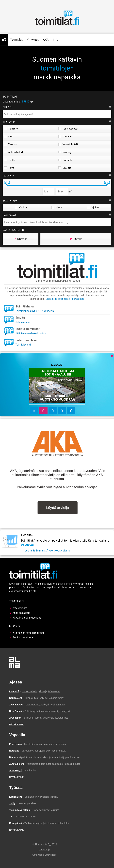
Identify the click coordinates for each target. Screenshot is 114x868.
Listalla (76, 239)
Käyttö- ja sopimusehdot (27, 618)
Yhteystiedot (20, 608)
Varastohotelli (68, 144)
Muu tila (65, 168)
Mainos (57, 365)
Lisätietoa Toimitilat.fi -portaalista (65, 299)
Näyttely (65, 152)
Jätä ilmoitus (23, 322)
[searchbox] (58, 114)
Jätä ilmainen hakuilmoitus (31, 333)
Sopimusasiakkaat (23, 637)
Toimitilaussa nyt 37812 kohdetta (35, 311)
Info (56, 40)
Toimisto (11, 129)
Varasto (11, 144)
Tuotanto (65, 137)
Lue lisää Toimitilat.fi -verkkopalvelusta (47, 551)
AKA (46, 40)
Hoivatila (65, 160)
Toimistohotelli (68, 129)
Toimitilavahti (23, 345)
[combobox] (57, 114)
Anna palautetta (21, 613)
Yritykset (33, 40)
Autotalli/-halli (14, 152)
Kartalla (21, 239)
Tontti (9, 168)
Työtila (10, 160)
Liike (9, 137)
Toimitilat (16, 40)
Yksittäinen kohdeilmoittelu (28, 633)
